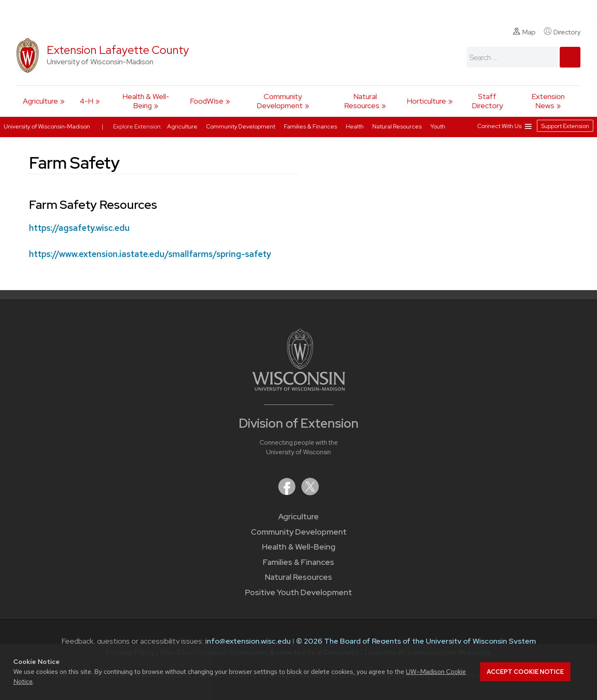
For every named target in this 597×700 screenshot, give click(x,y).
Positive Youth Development (298, 592)
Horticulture (426, 101)
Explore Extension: (138, 126)
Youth (438, 126)
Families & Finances (298, 562)
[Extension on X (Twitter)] (310, 493)
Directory (562, 32)
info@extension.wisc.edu (248, 641)
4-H (86, 101)
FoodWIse (207, 101)
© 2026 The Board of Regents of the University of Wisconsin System (416, 641)
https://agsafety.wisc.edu (79, 228)
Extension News (548, 101)
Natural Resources (362, 101)
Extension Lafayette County (118, 50)
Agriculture (40, 101)
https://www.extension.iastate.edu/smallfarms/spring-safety (150, 254)
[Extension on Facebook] (288, 493)
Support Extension (565, 126)
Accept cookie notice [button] (525, 672)
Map (524, 32)
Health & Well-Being (146, 101)
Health (355, 126)
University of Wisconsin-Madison (47, 126)
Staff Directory (487, 101)
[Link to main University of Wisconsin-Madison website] (299, 388)
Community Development (280, 101)
